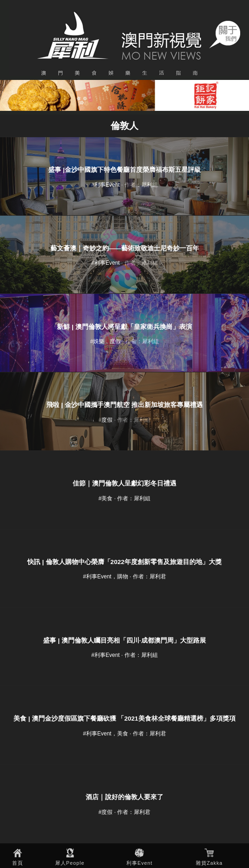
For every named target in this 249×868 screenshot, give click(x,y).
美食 (107, 498)
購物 (123, 577)
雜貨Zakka (209, 863)
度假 (115, 341)
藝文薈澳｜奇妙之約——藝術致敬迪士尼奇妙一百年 (125, 248)
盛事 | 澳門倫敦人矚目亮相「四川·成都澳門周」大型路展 (124, 640)
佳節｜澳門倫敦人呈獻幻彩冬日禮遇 (124, 483)
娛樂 (99, 341)
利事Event (140, 863)
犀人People (70, 863)
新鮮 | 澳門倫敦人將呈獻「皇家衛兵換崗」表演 (124, 327)
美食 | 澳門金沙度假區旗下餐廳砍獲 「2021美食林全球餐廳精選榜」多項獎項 (124, 719)
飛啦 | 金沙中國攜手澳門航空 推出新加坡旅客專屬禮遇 (124, 405)
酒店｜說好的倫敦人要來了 (124, 797)
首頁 (18, 863)
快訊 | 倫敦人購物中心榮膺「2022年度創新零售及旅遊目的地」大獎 (124, 562)
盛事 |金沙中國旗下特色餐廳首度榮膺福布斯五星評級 (124, 170)
